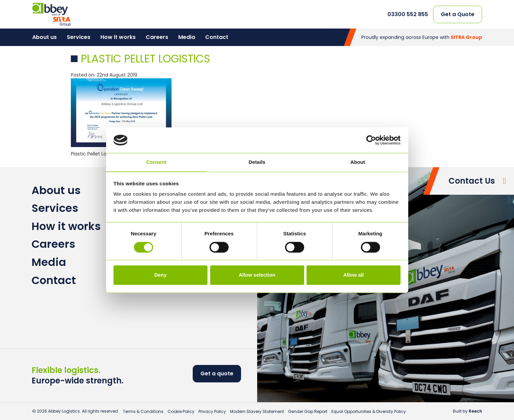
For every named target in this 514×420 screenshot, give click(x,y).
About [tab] (358, 162)
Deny (161, 275)
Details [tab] (257, 162)
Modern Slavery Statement (257, 411)
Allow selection (257, 275)
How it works (118, 37)
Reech (475, 411)
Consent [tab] (156, 162)
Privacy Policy (212, 411)
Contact (217, 37)
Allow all (354, 275)
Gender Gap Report (308, 411)
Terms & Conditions (143, 411)
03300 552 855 (408, 14)
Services (79, 37)
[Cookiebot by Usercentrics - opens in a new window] (371, 140)
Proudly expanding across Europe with (422, 37)
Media (187, 37)
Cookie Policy (181, 411)
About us (44, 37)
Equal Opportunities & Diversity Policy (369, 411)
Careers (157, 37)
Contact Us (472, 181)
